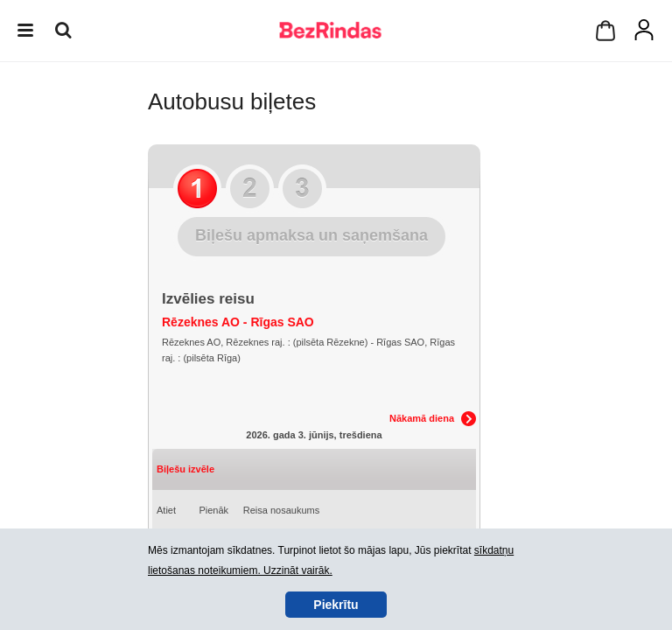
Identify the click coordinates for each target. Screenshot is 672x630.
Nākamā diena (422, 418)
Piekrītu (336, 605)
